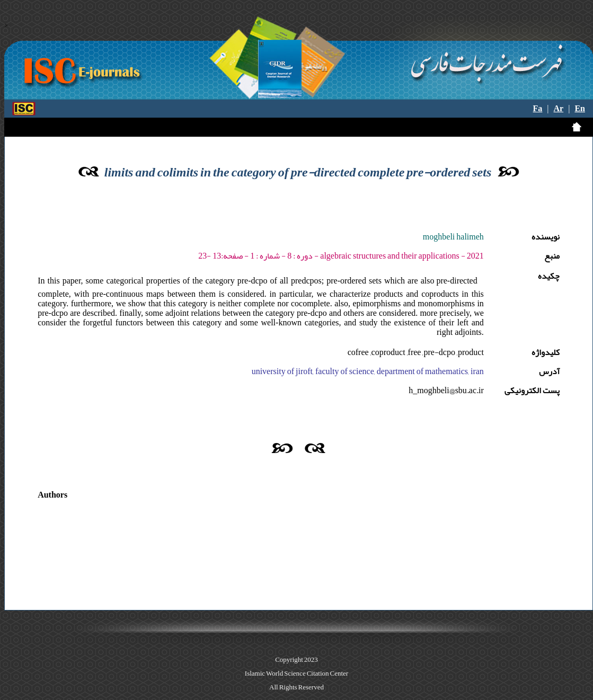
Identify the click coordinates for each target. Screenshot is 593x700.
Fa (538, 109)
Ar (559, 109)
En (580, 109)
